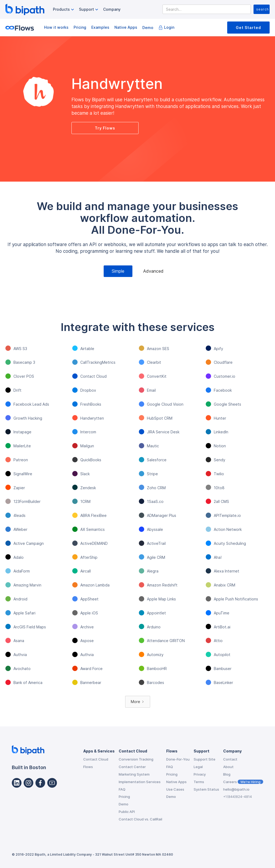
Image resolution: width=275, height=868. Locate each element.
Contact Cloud (96, 759)
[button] (64, 10)
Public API (127, 812)
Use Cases (175, 789)
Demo (148, 28)
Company (112, 9)
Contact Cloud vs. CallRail (140, 819)
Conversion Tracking (136, 759)
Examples (100, 27)
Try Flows (105, 128)
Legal (198, 767)
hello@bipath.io (236, 789)
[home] (25, 9)
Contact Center (132, 767)
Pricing (80, 27)
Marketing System (134, 774)
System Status (206, 789)
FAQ (122, 789)
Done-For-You (178, 759)
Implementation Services (140, 782)
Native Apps (126, 27)
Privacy (200, 774)
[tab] (118, 271)
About (228, 767)
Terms (199, 782)
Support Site (205, 759)
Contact (230, 759)
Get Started (248, 28)
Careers (243, 782)
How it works (56, 27)
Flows (88, 767)
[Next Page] (138, 702)
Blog (227, 774)
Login (169, 27)
